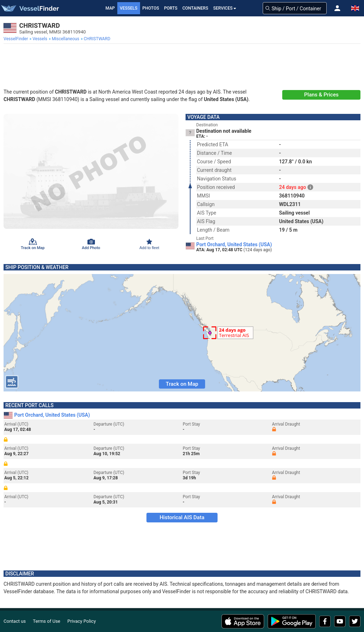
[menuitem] (17, 39)
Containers (195, 8)
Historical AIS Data (182, 517)
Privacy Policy (82, 621)
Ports (171, 8)
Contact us (15, 621)
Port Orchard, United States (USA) (234, 244)
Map (110, 8)
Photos (151, 8)
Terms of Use (47, 621)
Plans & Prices (322, 95)
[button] (337, 8)
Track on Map (182, 384)
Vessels (129, 8)
